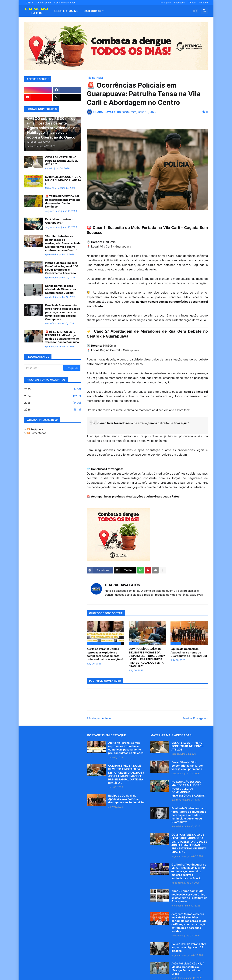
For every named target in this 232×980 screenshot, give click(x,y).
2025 (53, 403)
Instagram (166, 3)
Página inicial (95, 78)
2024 (53, 396)
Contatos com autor (65, 3)
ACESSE (29, 3)
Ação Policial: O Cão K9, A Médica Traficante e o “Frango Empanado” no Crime (188, 969)
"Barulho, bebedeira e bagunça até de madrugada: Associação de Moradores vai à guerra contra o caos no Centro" (63, 243)
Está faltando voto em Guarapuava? (59, 221)
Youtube (203, 3)
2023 (53, 389)
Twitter (192, 3)
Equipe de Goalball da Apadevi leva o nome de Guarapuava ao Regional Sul (189, 652)
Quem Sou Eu (44, 3)
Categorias (92, 11)
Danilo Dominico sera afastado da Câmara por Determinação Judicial (61, 289)
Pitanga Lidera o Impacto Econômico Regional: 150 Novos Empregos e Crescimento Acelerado (62, 268)
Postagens (35, 429)
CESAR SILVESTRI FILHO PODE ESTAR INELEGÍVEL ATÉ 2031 (62, 161)
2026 (53, 410)
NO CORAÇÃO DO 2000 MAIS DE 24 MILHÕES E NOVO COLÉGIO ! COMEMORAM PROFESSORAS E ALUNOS (188, 789)
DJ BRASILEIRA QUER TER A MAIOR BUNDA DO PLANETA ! (63, 180)
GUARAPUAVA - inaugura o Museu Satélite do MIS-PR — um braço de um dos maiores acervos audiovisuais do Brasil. (189, 871)
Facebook (180, 3)
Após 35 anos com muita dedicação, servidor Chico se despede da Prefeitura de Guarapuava (189, 896)
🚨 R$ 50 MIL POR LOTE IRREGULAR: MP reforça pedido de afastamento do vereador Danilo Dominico (62, 337)
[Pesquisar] (44, 368)
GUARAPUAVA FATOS (122, 585)
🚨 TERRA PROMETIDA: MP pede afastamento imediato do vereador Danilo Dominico (63, 201)
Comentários (37, 433)
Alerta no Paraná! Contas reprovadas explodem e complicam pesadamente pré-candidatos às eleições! (105, 654)
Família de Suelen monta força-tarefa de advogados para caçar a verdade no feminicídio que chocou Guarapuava (63, 312)
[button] (195, 11)
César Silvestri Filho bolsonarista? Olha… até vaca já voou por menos (187, 766)
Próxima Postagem (194, 718)
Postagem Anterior (100, 718)
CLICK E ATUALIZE (66, 11)
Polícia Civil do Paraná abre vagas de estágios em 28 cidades (189, 947)
